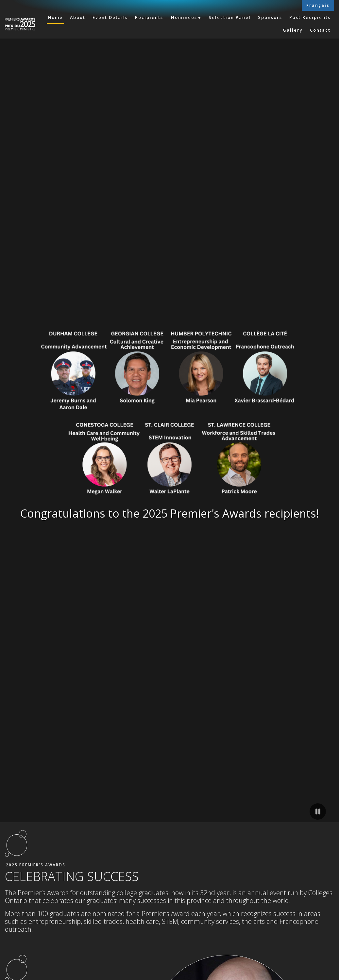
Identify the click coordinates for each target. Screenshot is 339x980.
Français (318, 5)
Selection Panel (230, 17)
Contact (320, 30)
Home (55, 17)
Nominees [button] (184, 17)
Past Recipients (310, 17)
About (78, 17)
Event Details (110, 17)
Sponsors (270, 17)
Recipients (149, 17)
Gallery (293, 30)
